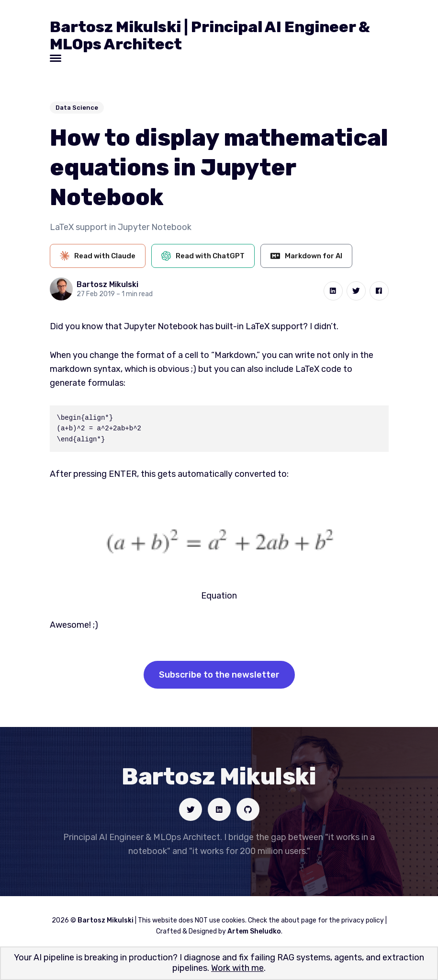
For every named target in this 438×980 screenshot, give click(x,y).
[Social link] (191, 809)
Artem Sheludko (254, 931)
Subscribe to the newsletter (219, 675)
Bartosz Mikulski (107, 284)
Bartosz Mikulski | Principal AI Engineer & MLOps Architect (210, 35)
